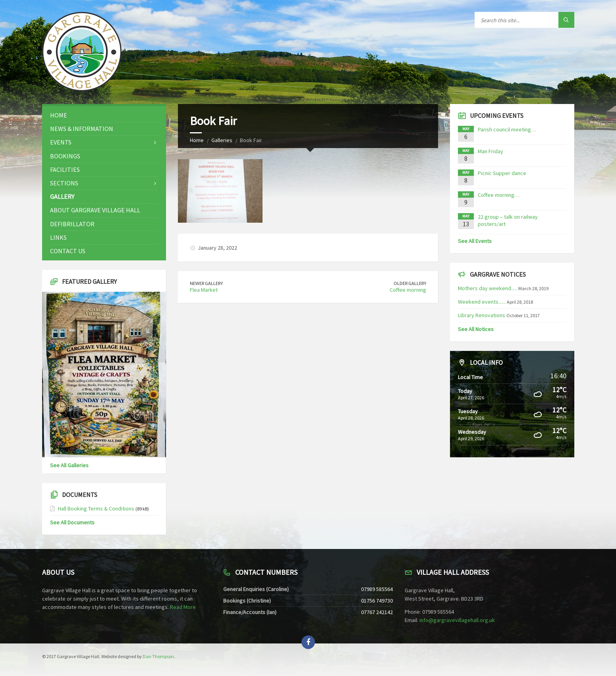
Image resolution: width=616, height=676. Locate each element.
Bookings (65, 156)
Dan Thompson (158, 656)
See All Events (475, 241)
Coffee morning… (499, 195)
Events (61, 142)
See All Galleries (69, 465)
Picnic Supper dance (502, 173)
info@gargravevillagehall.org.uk (457, 620)
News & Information (82, 129)
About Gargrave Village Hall (95, 210)
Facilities (65, 169)
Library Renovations (482, 315)
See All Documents (72, 522)
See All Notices (476, 329)
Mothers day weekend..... (488, 288)
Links (58, 237)
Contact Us (68, 251)
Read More (183, 607)
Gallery (62, 196)
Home (197, 140)
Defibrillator (72, 224)
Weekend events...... (482, 302)
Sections (64, 183)
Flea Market (204, 290)
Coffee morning (408, 290)
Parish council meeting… (507, 129)
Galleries (222, 140)
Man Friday (490, 151)
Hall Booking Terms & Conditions (96, 508)
